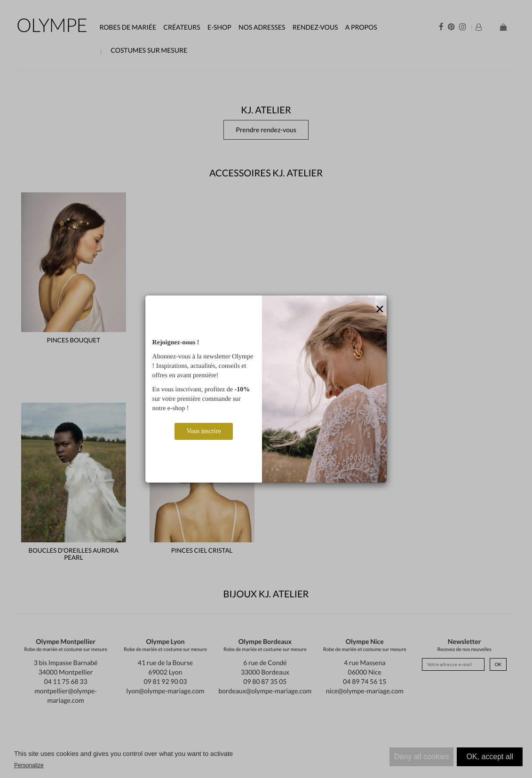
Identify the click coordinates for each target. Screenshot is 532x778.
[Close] (380, 310)
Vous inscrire (203, 431)
